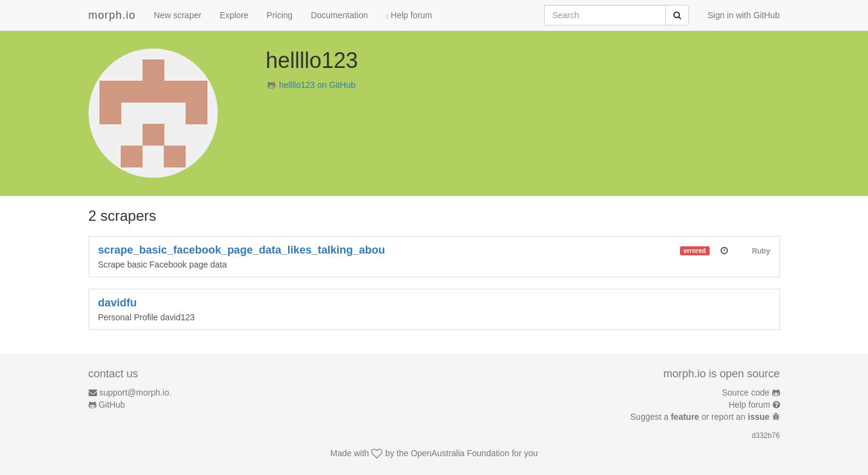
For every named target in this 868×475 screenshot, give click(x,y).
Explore (234, 15)
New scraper (178, 15)
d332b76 (765, 436)
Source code (746, 392)
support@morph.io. (135, 392)
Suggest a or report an (701, 417)
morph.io (112, 15)
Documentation (339, 15)
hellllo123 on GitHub (317, 85)
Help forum (409, 15)
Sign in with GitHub (743, 15)
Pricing (280, 15)
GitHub (112, 405)
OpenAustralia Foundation (460, 453)
